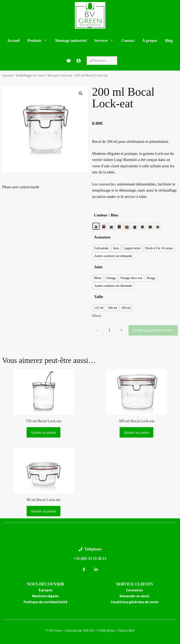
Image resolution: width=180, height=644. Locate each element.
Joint (98, 267)
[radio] (96, 226)
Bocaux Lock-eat (60, 75)
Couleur (101, 215)
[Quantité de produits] (109, 330)
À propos (150, 40)
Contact (128, 40)
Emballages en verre (30, 75)
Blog (169, 40)
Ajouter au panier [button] (44, 432)
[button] (81, 93)
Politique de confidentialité (45, 602)
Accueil (13, 40)
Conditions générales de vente (135, 602)
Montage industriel (71, 40)
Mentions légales (45, 596)
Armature (102, 237)
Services (106, 41)
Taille (99, 297)
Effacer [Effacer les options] (97, 316)
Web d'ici (89, 630)
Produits (39, 41)
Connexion (135, 590)
